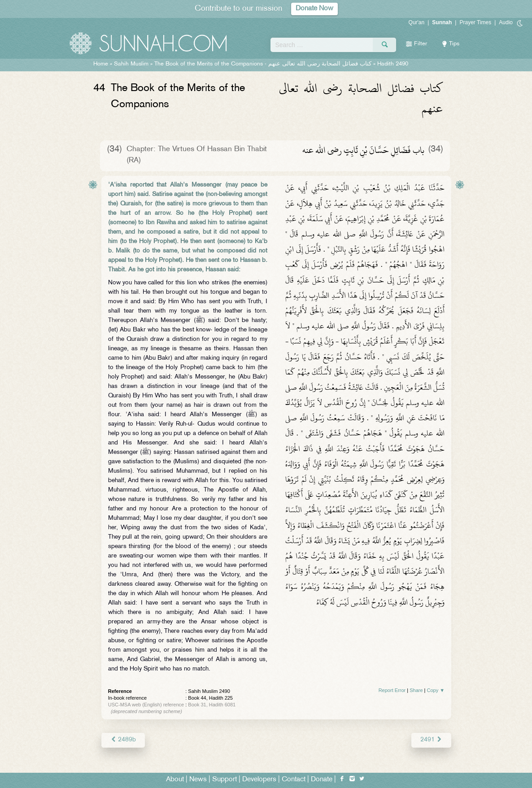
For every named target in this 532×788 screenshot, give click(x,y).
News (198, 780)
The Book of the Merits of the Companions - (263, 64)
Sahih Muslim (131, 64)
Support (225, 780)
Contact (294, 780)
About (175, 780)
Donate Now (314, 9)
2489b (123, 740)
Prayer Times (475, 22)
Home (101, 64)
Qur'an (417, 22)
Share (416, 690)
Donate (322, 780)
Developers (259, 780)
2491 (431, 740)
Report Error (392, 690)
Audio (506, 22)
